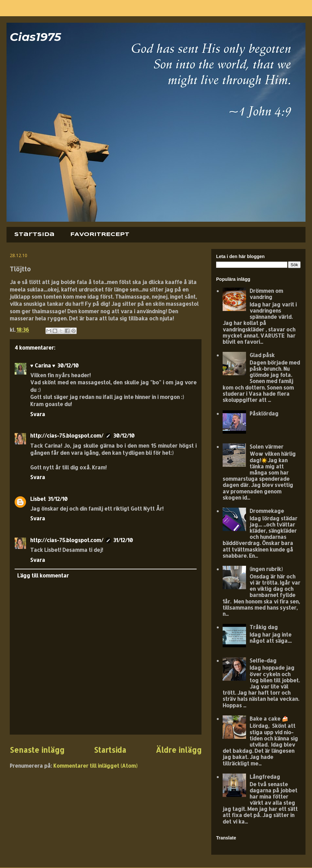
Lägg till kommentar (43, 575)
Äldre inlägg (179, 750)
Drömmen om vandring (266, 294)
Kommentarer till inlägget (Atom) (95, 766)
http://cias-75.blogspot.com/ (67, 435)
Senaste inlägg (37, 750)
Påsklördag (264, 413)
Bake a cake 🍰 (269, 719)
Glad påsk (262, 355)
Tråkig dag (264, 627)
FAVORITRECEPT (100, 235)
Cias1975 (35, 37)
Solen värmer (266, 446)
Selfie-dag (263, 660)
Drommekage (267, 511)
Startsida (34, 235)
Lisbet (38, 499)
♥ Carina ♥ (43, 365)
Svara (38, 414)
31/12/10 (58, 499)
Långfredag (265, 777)
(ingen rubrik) (266, 569)
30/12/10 (68, 365)
